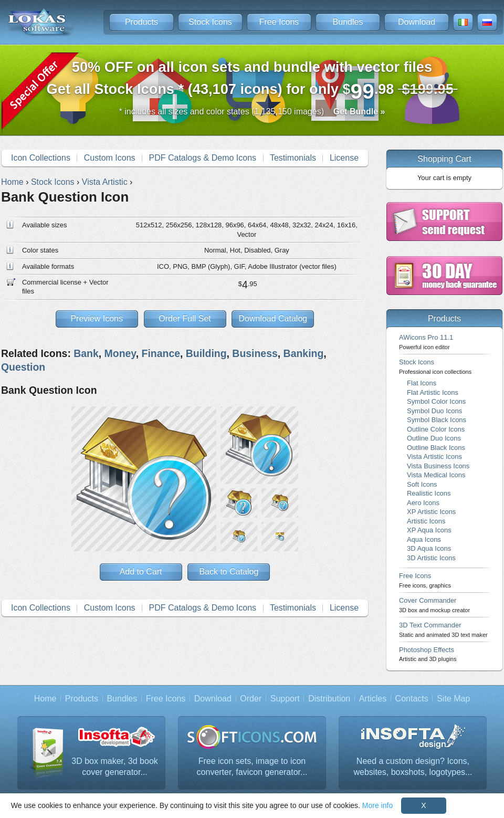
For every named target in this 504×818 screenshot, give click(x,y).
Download (417, 22)
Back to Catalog (229, 571)
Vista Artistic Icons (434, 457)
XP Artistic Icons (431, 512)
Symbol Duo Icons (434, 411)
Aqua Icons (424, 539)
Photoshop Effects (428, 654)
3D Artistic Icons (431, 558)
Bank (86, 353)
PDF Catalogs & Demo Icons (203, 158)
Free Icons (279, 22)
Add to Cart (141, 571)
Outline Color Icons (436, 429)
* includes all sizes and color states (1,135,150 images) (252, 112)
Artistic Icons (426, 521)
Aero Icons (423, 503)
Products (141, 22)
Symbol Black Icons (437, 420)
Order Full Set (185, 318)
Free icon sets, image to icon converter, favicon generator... (252, 767)
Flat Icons (422, 383)
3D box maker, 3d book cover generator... (115, 767)
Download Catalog (273, 318)
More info (377, 805)
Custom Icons (110, 158)
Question (23, 367)
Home (45, 699)
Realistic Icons (429, 493)
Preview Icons (97, 318)
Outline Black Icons (436, 448)
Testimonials (293, 158)
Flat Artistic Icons (433, 392)
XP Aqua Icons (429, 530)
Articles (373, 699)
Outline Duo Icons (434, 438)
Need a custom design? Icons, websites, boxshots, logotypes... (413, 767)
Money (120, 353)
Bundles (348, 22)
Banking (304, 353)
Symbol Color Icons (436, 401)
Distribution (329, 699)
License (344, 158)
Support (285, 699)
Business (255, 353)
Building (206, 353)
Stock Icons (210, 22)
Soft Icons (422, 484)
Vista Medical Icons (436, 475)
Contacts (412, 699)
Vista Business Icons (438, 466)
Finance (161, 353)
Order (251, 699)
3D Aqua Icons (429, 548)
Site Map (453, 699)
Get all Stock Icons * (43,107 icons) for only (252, 81)
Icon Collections (41, 158)
